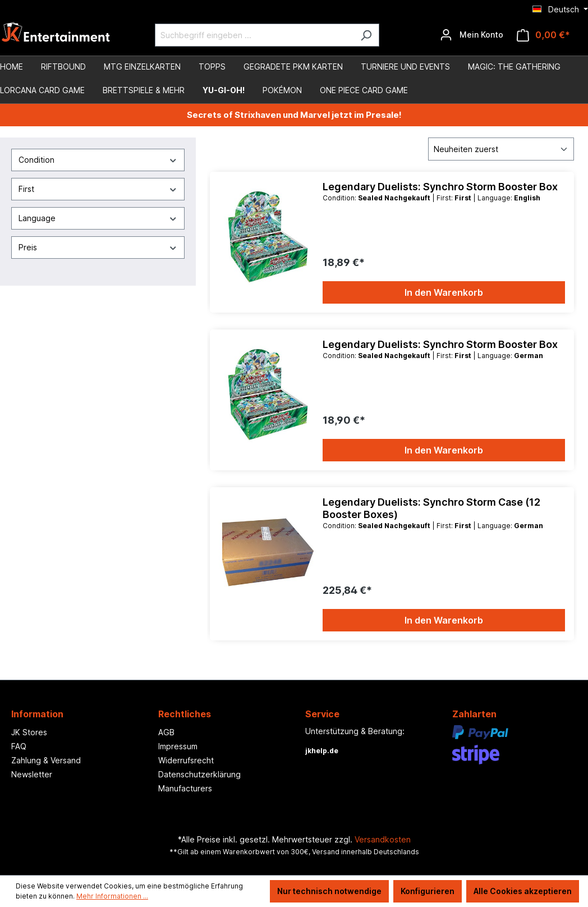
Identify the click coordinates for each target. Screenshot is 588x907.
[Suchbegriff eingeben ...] (254, 35)
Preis (98, 247)
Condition (98, 160)
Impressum (178, 746)
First (98, 189)
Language (98, 218)
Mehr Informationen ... (112, 896)
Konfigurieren (428, 891)
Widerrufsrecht (186, 760)
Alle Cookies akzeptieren (523, 891)
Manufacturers (185, 788)
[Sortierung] (501, 149)
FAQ (19, 746)
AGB (166, 732)
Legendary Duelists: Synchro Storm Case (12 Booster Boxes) (431, 508)
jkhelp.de (322, 751)
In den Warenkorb (444, 292)
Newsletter (32, 774)
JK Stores (29, 732)
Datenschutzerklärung (199, 774)
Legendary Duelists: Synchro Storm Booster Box (440, 187)
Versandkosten (383, 839)
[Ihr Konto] (472, 35)
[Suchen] (366, 35)
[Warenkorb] (543, 35)
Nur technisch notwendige (329, 891)
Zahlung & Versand (46, 760)
